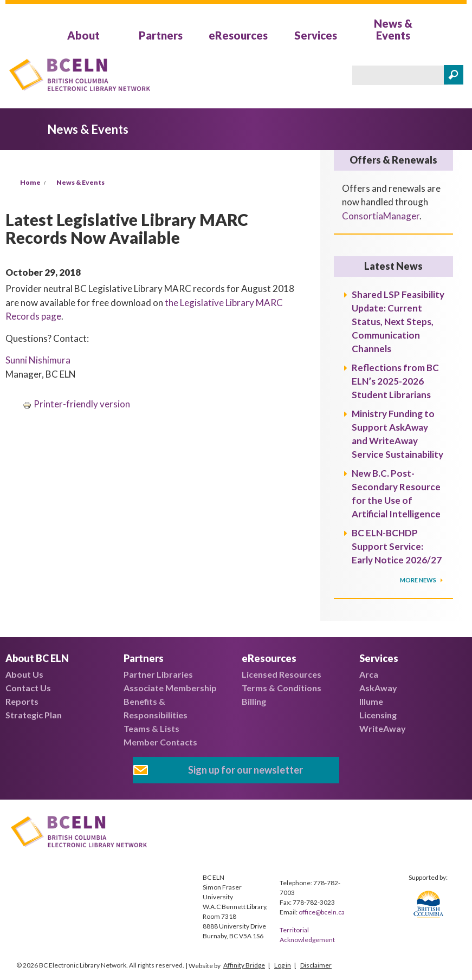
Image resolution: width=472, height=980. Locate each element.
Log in (283, 965)
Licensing (378, 715)
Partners (161, 35)
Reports (22, 701)
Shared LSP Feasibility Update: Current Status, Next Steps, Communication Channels (398, 322)
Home (30, 182)
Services (316, 35)
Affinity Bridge (244, 965)
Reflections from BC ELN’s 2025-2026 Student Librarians (395, 381)
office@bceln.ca (322, 912)
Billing (254, 701)
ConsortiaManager (381, 216)
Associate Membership (170, 688)
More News (419, 580)
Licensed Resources (282, 674)
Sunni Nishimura (38, 360)
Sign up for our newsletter (245, 770)
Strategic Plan (34, 715)
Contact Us (28, 688)
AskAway (378, 688)
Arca (369, 674)
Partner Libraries (158, 674)
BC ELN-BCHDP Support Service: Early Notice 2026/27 (397, 546)
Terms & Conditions (282, 688)
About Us (24, 674)
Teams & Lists (151, 728)
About (83, 35)
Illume (371, 701)
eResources (238, 35)
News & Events (393, 29)
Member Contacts (160, 742)
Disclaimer (316, 965)
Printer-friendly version (76, 404)
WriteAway (383, 728)
